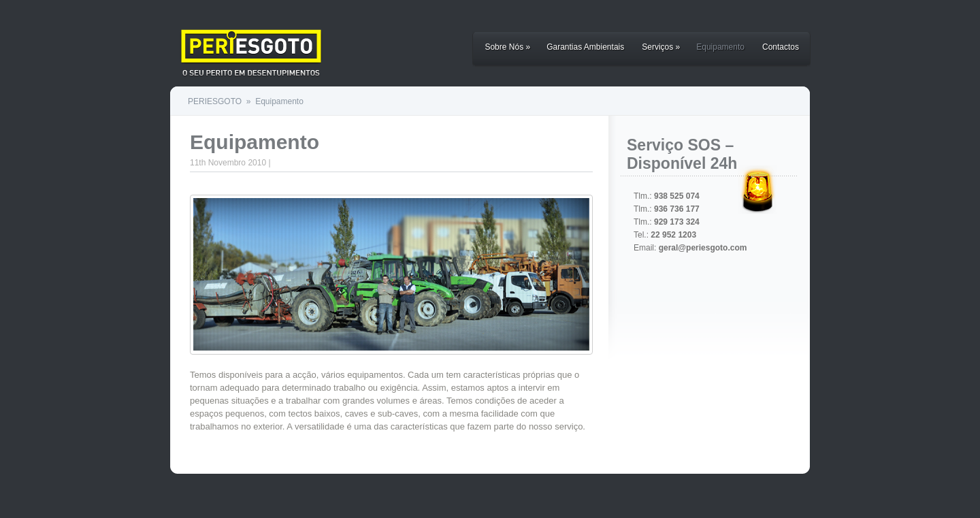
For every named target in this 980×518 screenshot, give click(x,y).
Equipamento (720, 47)
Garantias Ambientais (585, 47)
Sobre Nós (507, 47)
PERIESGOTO (215, 101)
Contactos (781, 47)
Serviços (661, 47)
